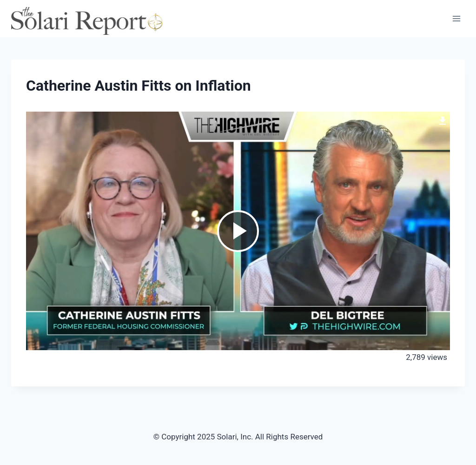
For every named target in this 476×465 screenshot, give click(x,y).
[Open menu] (456, 18)
